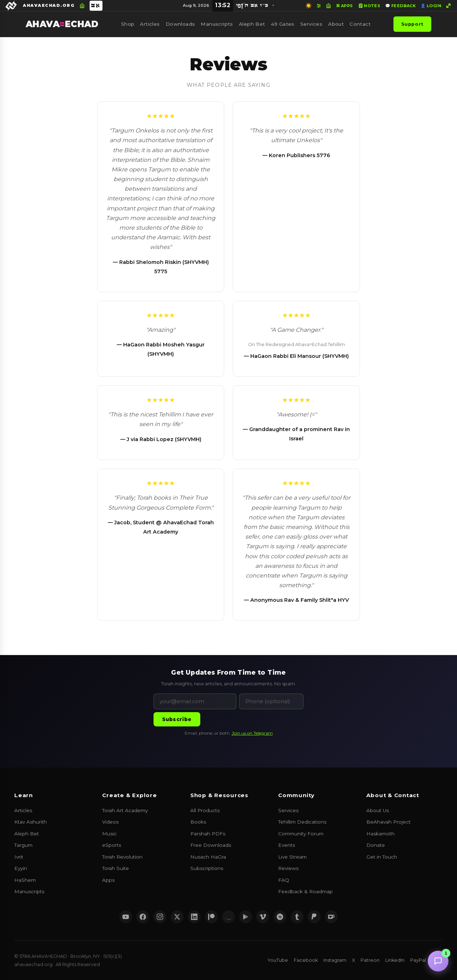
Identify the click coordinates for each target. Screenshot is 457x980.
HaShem (25, 880)
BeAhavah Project (388, 822)
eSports (112, 845)
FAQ (284, 880)
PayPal (418, 960)
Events (287, 845)
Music (109, 834)
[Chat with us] (438, 961)
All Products (205, 810)
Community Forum (301, 834)
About (336, 24)
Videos (110, 822)
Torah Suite (115, 868)
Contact (360, 24)
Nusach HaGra (208, 857)
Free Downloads (211, 845)
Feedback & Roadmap (305, 891)
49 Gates (283, 24)
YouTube (278, 960)
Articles (150, 24)
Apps (108, 880)
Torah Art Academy (125, 810)
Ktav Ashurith (31, 822)
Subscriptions (207, 868)
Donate (376, 845)
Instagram (335, 960)
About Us (378, 810)
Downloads (180, 24)
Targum (23, 845)
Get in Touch (382, 857)
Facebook (306, 960)
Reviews (288, 868)
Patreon (370, 960)
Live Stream (292, 857)
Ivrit (19, 857)
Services (311, 24)
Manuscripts (217, 24)
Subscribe (177, 719)
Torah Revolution (122, 857)
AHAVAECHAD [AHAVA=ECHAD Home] (62, 24)
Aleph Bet (252, 24)
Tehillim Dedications (302, 822)
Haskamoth (380, 834)
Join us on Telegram (252, 733)
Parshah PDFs (208, 834)
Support (412, 24)
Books (198, 822)
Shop (128, 24)
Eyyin (21, 868)
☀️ (309, 6)
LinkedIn (395, 960)
